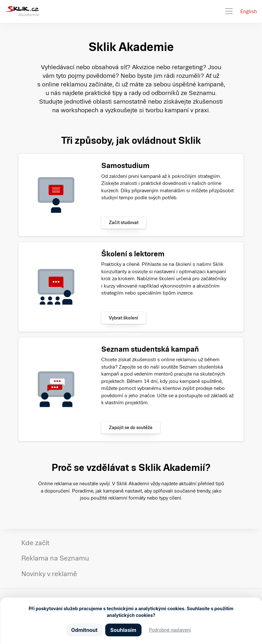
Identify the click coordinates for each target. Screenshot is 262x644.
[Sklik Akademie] (22, 11)
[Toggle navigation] (229, 11)
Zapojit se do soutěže (131, 428)
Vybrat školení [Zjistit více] (124, 318)
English (249, 11)
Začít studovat (124, 223)
